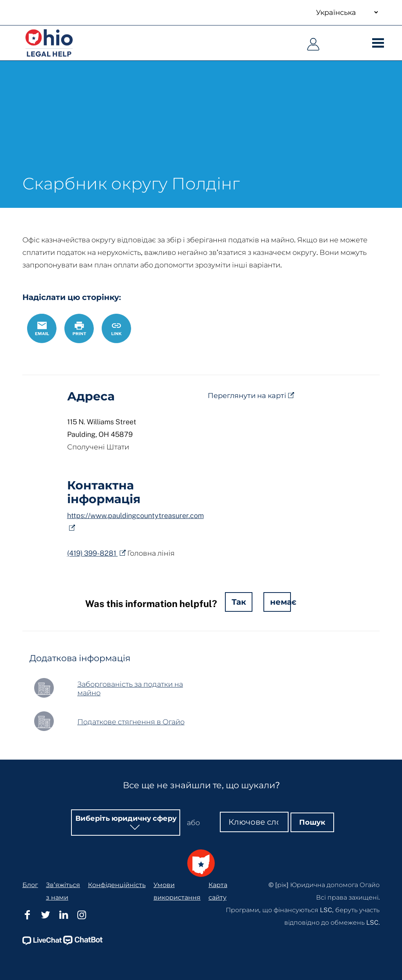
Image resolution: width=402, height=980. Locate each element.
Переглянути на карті (247, 395)
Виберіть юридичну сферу (126, 785)
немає (280, 602)
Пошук (312, 789)
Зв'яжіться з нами (63, 858)
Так (239, 602)
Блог (30, 852)
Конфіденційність (117, 852)
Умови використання (177, 858)
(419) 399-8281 (92, 553)
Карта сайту (218, 858)
